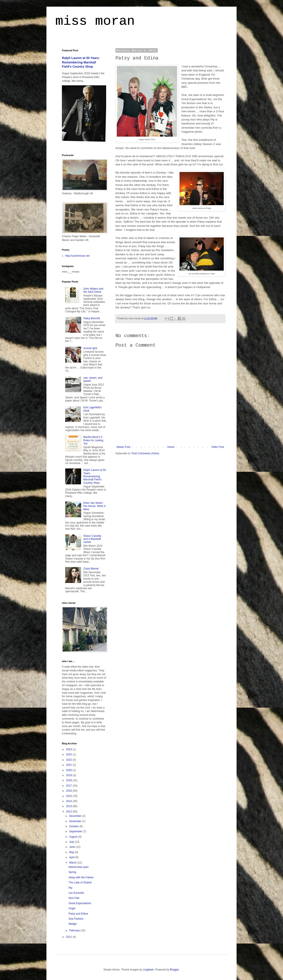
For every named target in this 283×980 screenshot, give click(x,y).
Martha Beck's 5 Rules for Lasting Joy (93, 440)
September (76, 831)
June (72, 847)
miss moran (95, 21)
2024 (69, 749)
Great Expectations (80, 903)
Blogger (174, 970)
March (73, 863)
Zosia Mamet (91, 569)
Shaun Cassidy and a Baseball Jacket (92, 539)
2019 (69, 775)
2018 (69, 780)
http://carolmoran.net (77, 256)
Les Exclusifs (76, 893)
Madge (73, 924)
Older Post (218, 447)
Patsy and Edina (78, 914)
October (74, 826)
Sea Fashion (76, 919)
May (72, 852)
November (76, 821)
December (76, 816)
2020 (69, 770)
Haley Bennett (92, 318)
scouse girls (90, 348)
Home (171, 447)
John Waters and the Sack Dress (93, 290)
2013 (69, 806)
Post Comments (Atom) (145, 453)
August (74, 837)
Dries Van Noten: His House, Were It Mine (94, 506)
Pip (70, 888)
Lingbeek (148, 970)
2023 (69, 755)
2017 (69, 786)
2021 (69, 765)
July (72, 842)
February (75, 930)
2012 (69, 812)
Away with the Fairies (81, 877)
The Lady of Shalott (80, 883)
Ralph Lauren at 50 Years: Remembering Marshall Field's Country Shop (81, 62)
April (72, 857)
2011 (69, 937)
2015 (69, 796)
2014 (69, 801)
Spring (72, 872)
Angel (72, 908)
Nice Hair (74, 898)
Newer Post (123, 447)
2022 (69, 760)
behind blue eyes (79, 867)
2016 (69, 791)
